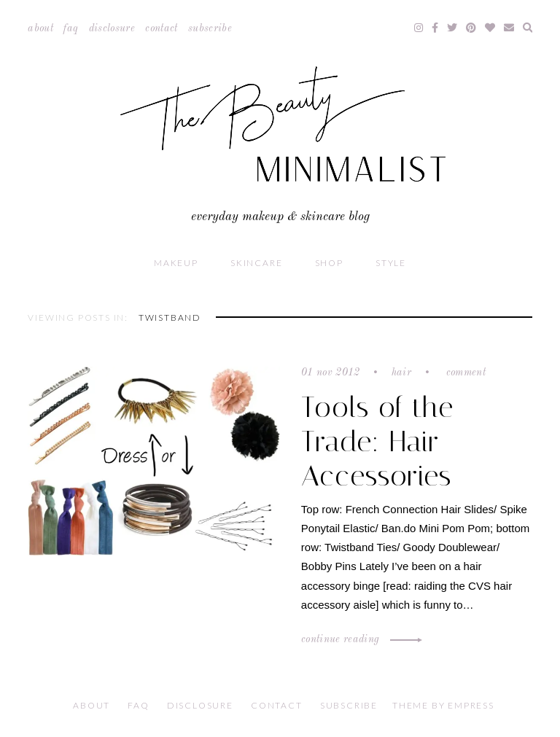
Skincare (256, 263)
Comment (464, 373)
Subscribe (210, 28)
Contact (161, 28)
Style (391, 263)
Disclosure (112, 28)
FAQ (71, 28)
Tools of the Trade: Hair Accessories (377, 441)
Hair (401, 373)
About (40, 28)
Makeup (176, 263)
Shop (329, 263)
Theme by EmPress (443, 705)
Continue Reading (359, 639)
